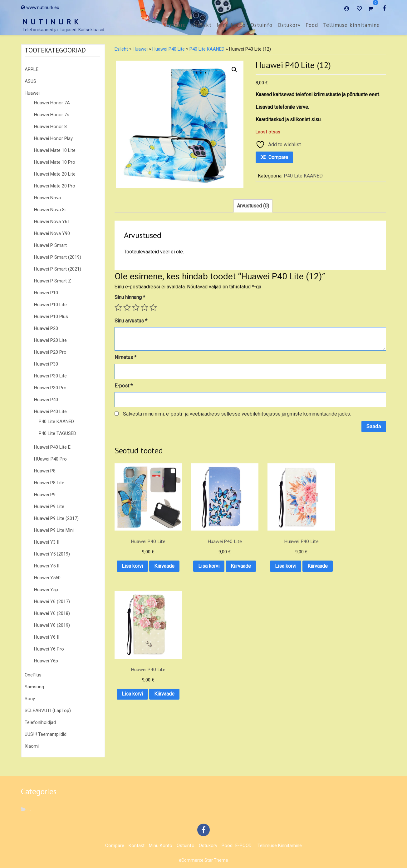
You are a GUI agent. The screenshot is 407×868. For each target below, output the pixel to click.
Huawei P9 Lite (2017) (56, 518)
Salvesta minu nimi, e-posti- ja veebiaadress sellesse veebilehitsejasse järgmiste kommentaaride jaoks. (237, 414)
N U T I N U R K (51, 22)
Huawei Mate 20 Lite (55, 174)
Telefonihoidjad (40, 722)
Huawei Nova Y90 (52, 233)
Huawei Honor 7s (52, 115)
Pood (312, 25)
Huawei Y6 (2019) (52, 625)
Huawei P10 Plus (51, 317)
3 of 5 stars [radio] (136, 307)
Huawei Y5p (46, 590)
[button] (234, 70)
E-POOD (243, 846)
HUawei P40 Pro (50, 459)
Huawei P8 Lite (49, 483)
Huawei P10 (46, 293)
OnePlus (33, 675)
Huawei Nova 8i (50, 210)
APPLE (32, 69)
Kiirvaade (144, 575)
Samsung (34, 687)
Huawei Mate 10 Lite (55, 150)
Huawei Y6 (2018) (52, 613)
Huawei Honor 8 (50, 127)
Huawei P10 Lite (50, 305)
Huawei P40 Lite (50, 412)
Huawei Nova (47, 198)
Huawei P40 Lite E (52, 447)
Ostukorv (289, 25)
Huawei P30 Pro (50, 388)
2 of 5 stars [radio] (127, 307)
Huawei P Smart (50, 245)
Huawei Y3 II (47, 542)
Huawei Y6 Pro (49, 649)
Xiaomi (32, 746)
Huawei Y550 (47, 578)
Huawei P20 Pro (50, 352)
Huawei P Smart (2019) (58, 257)
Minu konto (231, 25)
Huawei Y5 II (47, 566)
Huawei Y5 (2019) (52, 554)
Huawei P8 (45, 471)
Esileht (121, 49)
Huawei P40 (46, 400)
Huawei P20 (46, 328)
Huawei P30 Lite (50, 376)
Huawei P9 (45, 495)
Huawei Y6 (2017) (52, 601)
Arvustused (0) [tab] (253, 206)
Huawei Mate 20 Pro (55, 186)
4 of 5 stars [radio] (145, 307)
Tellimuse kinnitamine (351, 25)
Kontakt (201, 25)
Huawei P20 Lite (50, 340)
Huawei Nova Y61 (52, 222)
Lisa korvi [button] (145, 559)
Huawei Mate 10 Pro (55, 162)
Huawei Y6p (46, 661)
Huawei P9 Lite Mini (54, 530)
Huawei (32, 93)
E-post (124, 386)
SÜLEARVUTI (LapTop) (48, 711)
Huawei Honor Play (53, 138)
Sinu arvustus (131, 321)
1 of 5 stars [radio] (118, 307)
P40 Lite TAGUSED (57, 433)
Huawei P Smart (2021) (58, 269)
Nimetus (125, 357)
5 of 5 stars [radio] (153, 307)
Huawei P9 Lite (49, 506)
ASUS (30, 81)
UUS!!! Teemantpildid (46, 734)
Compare (175, 25)
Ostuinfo (262, 25)
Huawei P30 (46, 364)
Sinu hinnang (130, 297)
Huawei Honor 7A (52, 103)
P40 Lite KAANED (56, 422)
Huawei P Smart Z (53, 281)
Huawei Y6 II (47, 637)
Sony (30, 699)
